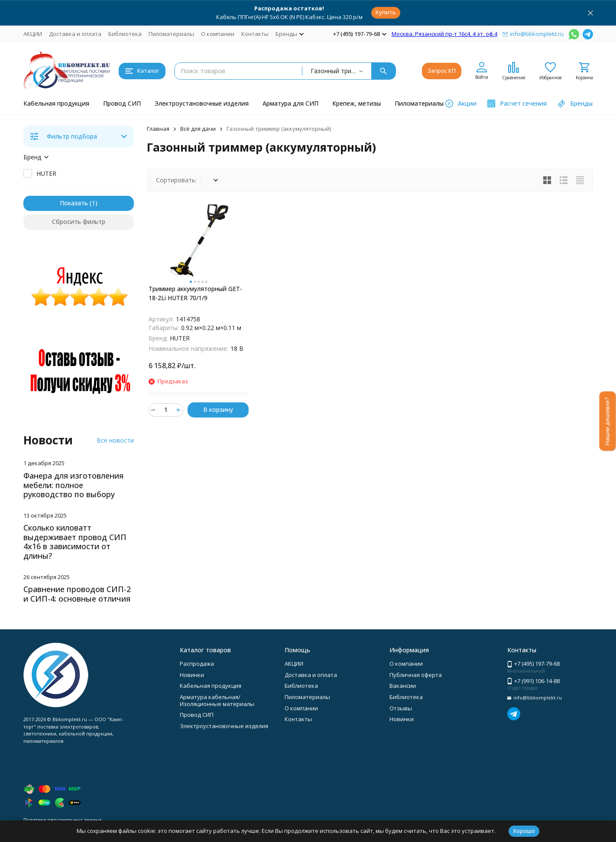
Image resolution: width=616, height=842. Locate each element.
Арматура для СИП (290, 103)
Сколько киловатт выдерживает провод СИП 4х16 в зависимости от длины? (75, 542)
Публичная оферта (416, 675)
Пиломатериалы (171, 34)
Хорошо (524, 831)
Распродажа (197, 664)
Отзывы (401, 708)
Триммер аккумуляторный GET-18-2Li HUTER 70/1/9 (195, 293)
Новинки (192, 675)
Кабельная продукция (56, 103)
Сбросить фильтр (79, 222)
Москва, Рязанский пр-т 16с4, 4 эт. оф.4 (444, 34)
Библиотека (125, 34)
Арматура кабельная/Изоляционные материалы (217, 700)
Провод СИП (122, 103)
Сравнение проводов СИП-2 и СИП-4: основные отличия (77, 594)
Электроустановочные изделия (202, 103)
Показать (74, 203)
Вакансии (403, 686)
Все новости (115, 440)
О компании (218, 34)
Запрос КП (442, 71)
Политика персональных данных (63, 820)
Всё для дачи (198, 129)
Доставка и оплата (75, 34)
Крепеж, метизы (357, 103)
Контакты (255, 34)
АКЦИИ (33, 34)
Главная (158, 129)
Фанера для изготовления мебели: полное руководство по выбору (73, 485)
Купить (386, 12)
